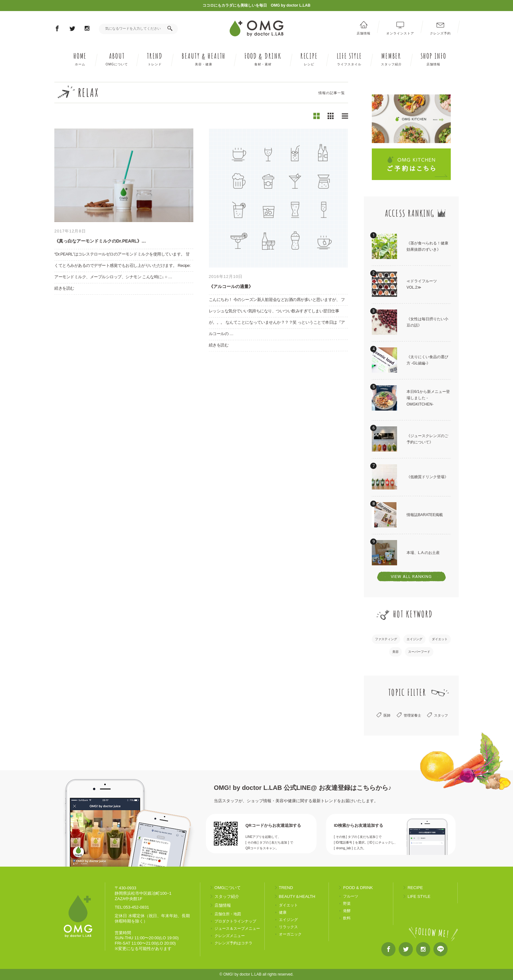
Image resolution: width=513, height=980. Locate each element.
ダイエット (440, 639)
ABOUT (117, 59)
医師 (387, 715)
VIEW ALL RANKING (411, 577)
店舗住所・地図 (228, 914)
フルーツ (351, 896)
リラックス (288, 927)
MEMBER (391, 59)
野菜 (347, 904)
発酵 (347, 911)
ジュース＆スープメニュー (237, 929)
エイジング (414, 639)
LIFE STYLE (349, 59)
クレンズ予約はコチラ (233, 943)
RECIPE (309, 59)
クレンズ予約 (440, 33)
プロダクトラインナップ (235, 921)
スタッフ (441, 715)
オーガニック (290, 934)
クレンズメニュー (230, 936)
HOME (80, 59)
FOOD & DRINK (358, 888)
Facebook (57, 30)
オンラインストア (400, 33)
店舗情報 (364, 33)
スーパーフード (419, 652)
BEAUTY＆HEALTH (297, 896)
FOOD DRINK (263, 59)
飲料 (347, 918)
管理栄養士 (412, 715)
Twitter (72, 30)
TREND (155, 59)
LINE (441, 951)
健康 (283, 913)
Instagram (87, 29)
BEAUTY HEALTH (204, 59)
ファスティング (386, 639)
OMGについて (228, 888)
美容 (395, 652)
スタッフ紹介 (227, 896)
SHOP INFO (434, 59)
